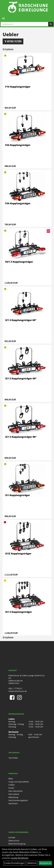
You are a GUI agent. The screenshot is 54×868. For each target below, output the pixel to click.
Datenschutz (14, 841)
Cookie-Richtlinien (19, 858)
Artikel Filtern (13, 41)
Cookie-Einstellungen (14, 863)
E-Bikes (12, 785)
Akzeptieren (45, 863)
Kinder (11, 788)
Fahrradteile (14, 794)
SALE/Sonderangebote (18, 800)
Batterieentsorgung (17, 844)
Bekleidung (13, 797)
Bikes (11, 779)
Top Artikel (13, 758)
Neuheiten (13, 803)
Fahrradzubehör (16, 791)
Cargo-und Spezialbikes (19, 782)
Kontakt (12, 837)
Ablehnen (32, 863)
